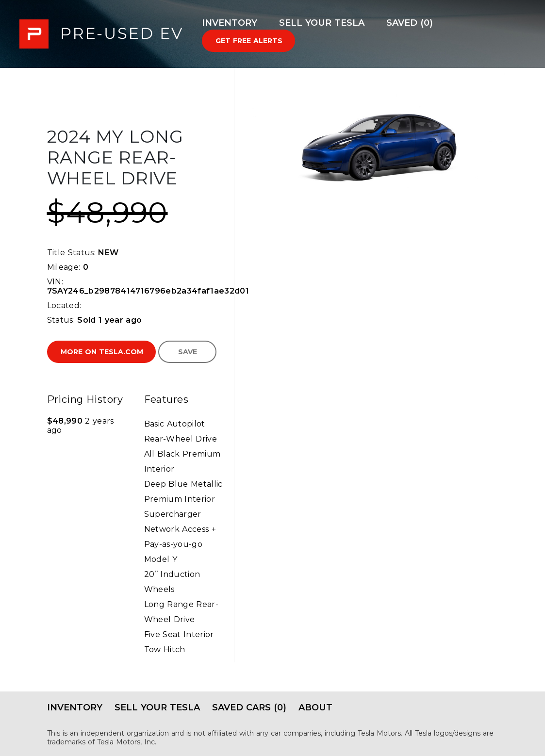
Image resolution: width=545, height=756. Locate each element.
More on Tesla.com (102, 352)
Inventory (230, 23)
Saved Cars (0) (249, 707)
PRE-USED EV (101, 34)
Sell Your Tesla (322, 23)
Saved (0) (410, 23)
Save (188, 352)
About (315, 707)
